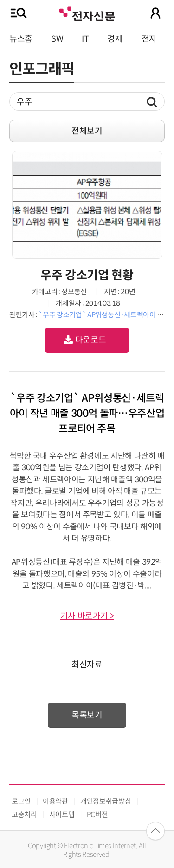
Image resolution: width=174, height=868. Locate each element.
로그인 (21, 801)
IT (85, 39)
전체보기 (87, 131)
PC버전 (97, 815)
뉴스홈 (21, 39)
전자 (149, 39)
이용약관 (55, 801)
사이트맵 (62, 815)
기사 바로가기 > (87, 616)
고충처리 (24, 815)
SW (57, 39)
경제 (115, 39)
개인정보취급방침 (106, 801)
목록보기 (87, 715)
